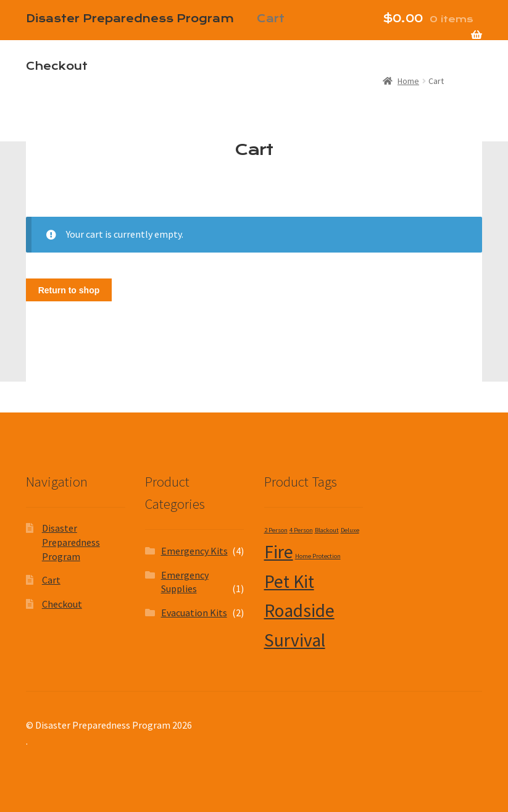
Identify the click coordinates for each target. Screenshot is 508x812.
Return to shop (69, 290)
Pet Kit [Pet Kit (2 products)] (289, 581)
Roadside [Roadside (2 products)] (299, 610)
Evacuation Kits (194, 613)
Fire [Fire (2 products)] (279, 552)
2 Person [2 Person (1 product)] (276, 530)
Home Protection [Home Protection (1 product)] (318, 556)
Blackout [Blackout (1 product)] (327, 530)
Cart (51, 580)
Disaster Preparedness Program (71, 542)
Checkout (57, 66)
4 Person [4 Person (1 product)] (301, 530)
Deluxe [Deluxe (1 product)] (350, 530)
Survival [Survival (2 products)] (295, 640)
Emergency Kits (194, 551)
